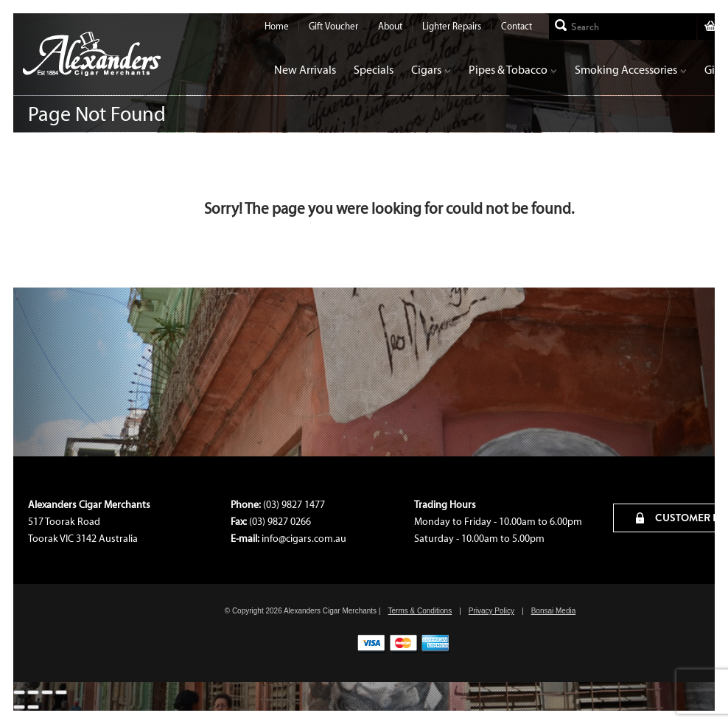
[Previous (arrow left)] (19, 707)
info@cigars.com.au (304, 539)
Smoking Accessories (631, 70)
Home (277, 26)
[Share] (47, 692)
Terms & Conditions (420, 611)
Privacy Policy (491, 611)
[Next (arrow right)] (33, 707)
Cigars (431, 70)
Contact (517, 26)
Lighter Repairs (452, 26)
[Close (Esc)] (61, 692)
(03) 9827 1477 (294, 505)
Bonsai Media (554, 611)
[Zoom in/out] (19, 692)
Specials (374, 70)
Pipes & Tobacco (513, 70)
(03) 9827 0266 (280, 522)
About (390, 26)
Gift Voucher (333, 26)
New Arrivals (305, 70)
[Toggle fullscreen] (33, 692)
